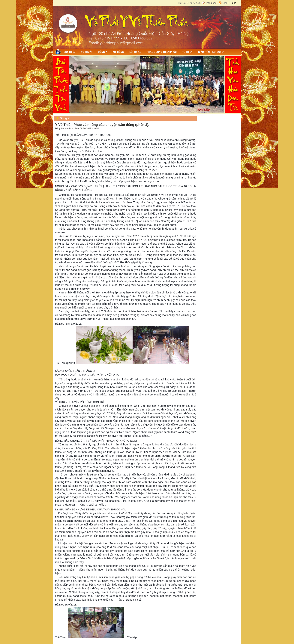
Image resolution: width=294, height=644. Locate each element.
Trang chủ (211, 3)
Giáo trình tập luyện (211, 52)
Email (225, 3)
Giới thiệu (69, 52)
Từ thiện (187, 52)
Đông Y (102, 52)
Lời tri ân (135, 52)
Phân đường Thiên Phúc (162, 52)
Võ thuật (87, 52)
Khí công (118, 52)
